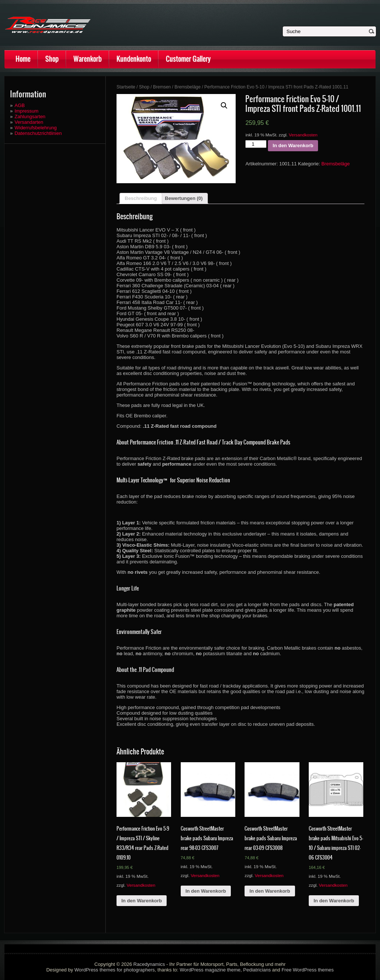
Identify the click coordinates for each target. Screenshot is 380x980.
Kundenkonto (134, 59)
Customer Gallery (188, 59)
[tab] (141, 198)
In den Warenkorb (293, 145)
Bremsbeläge (187, 87)
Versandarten (29, 122)
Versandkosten (303, 135)
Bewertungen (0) (184, 198)
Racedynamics (149, 964)
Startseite (126, 87)
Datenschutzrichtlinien (38, 133)
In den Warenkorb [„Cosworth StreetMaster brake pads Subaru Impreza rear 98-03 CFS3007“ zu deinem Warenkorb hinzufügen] (206, 891)
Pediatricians (257, 970)
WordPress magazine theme (210, 970)
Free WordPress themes (308, 970)
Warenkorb (88, 59)
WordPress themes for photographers (115, 970)
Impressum (26, 111)
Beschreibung (141, 198)
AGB (19, 105)
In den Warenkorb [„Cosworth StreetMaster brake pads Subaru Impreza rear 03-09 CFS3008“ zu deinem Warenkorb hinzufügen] (270, 891)
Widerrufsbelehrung (35, 128)
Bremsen (162, 87)
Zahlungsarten (30, 117)
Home (23, 59)
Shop (52, 59)
